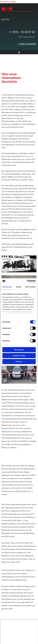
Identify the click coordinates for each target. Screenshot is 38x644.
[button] (19, 53)
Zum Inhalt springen (8, 2)
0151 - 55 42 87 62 (24, 32)
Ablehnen (19, 361)
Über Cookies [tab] (31, 287)
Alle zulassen (19, 350)
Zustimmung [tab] (7, 287)
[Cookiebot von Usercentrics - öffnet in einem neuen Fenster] (27, 281)
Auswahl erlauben (19, 356)
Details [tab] (19, 287)
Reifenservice (7, 425)
